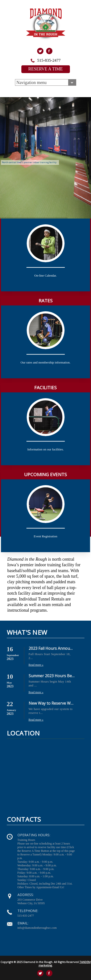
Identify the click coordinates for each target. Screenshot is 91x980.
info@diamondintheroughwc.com (37, 928)
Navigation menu (32, 83)
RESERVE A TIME (45, 69)
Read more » (36, 665)
